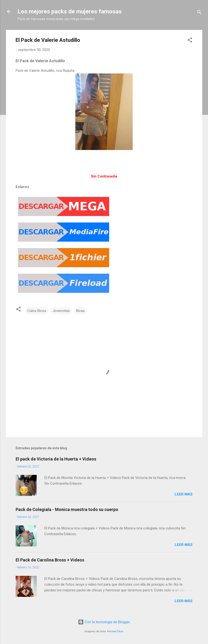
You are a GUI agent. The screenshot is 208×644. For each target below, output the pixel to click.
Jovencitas (61, 311)
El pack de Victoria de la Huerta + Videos (56, 459)
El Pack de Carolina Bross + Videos (50, 560)
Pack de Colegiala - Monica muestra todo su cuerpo (67, 509)
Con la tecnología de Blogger (104, 622)
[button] (190, 41)
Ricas (80, 311)
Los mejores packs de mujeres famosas (70, 11)
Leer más (184, 494)
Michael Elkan (115, 631)
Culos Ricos (37, 311)
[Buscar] (199, 13)
